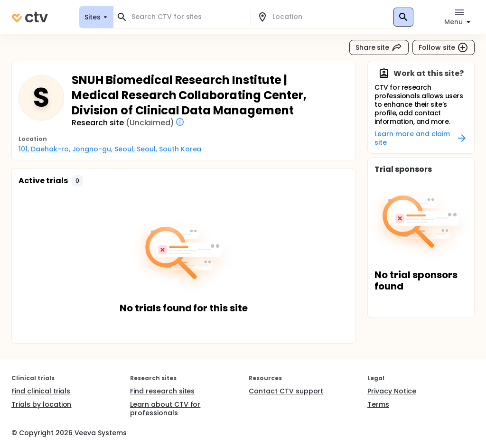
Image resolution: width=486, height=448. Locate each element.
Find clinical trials (41, 391)
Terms (378, 404)
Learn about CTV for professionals (165, 409)
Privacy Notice (392, 391)
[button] (77, 181)
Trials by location (41, 404)
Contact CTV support (286, 391)
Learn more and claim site (421, 138)
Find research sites (162, 391)
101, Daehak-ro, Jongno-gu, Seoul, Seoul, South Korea (110, 149)
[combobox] (187, 17)
